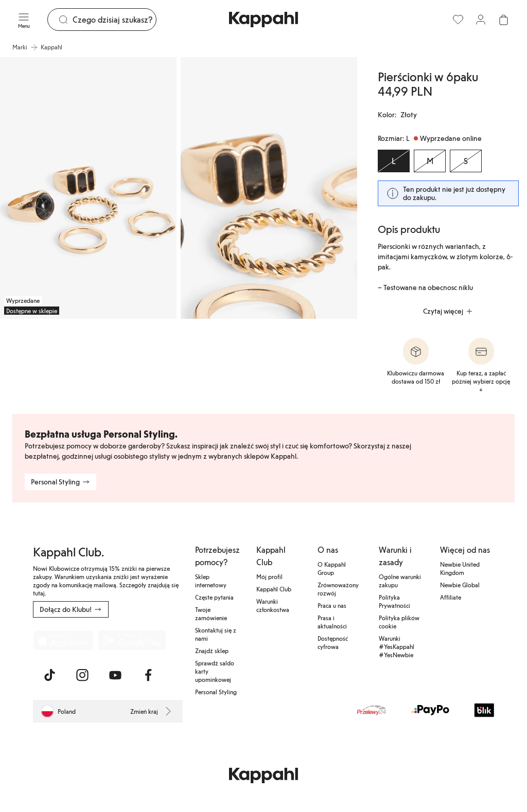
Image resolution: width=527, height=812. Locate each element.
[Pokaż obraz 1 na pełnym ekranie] (88, 188)
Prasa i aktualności (332, 622)
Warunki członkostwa (273, 605)
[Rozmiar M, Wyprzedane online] (430, 161)
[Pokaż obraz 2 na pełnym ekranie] (269, 188)
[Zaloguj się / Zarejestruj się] (481, 20)
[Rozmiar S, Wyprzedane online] (466, 161)
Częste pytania (214, 597)
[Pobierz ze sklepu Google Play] (132, 640)
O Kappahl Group (332, 568)
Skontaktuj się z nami (216, 634)
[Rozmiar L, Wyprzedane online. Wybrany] (394, 161)
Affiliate (451, 597)
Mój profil (269, 576)
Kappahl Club (274, 589)
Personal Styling (216, 692)
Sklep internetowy (211, 581)
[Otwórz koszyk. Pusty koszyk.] (503, 20)
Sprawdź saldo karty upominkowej (215, 671)
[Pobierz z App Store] (63, 640)
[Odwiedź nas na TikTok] (49, 675)
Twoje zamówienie (211, 613)
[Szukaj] (114, 20)
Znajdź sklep (212, 651)
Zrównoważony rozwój (338, 589)
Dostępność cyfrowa (333, 642)
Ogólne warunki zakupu (400, 581)
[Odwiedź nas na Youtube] (115, 675)
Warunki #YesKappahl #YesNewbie (397, 646)
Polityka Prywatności (394, 601)
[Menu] (24, 20)
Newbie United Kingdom (460, 568)
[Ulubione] (458, 20)
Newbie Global (460, 585)
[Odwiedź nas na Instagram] (82, 675)
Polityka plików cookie (399, 622)
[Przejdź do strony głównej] (263, 20)
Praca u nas (332, 605)
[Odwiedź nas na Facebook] (148, 675)
